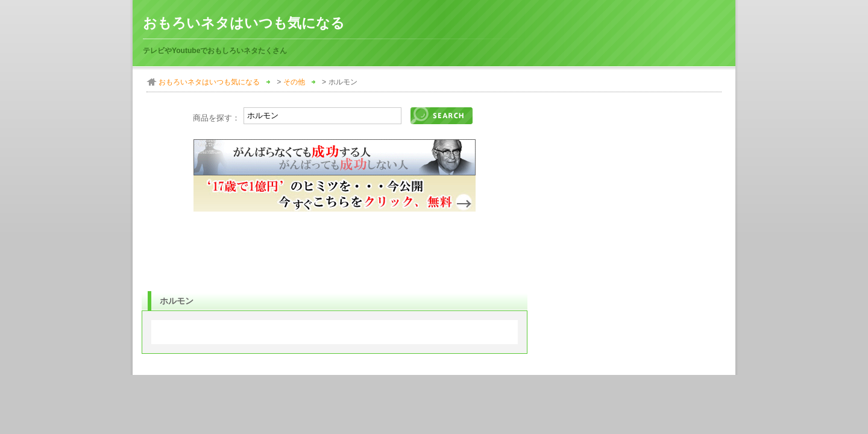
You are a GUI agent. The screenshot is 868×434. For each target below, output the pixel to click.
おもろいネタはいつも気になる (244, 23)
